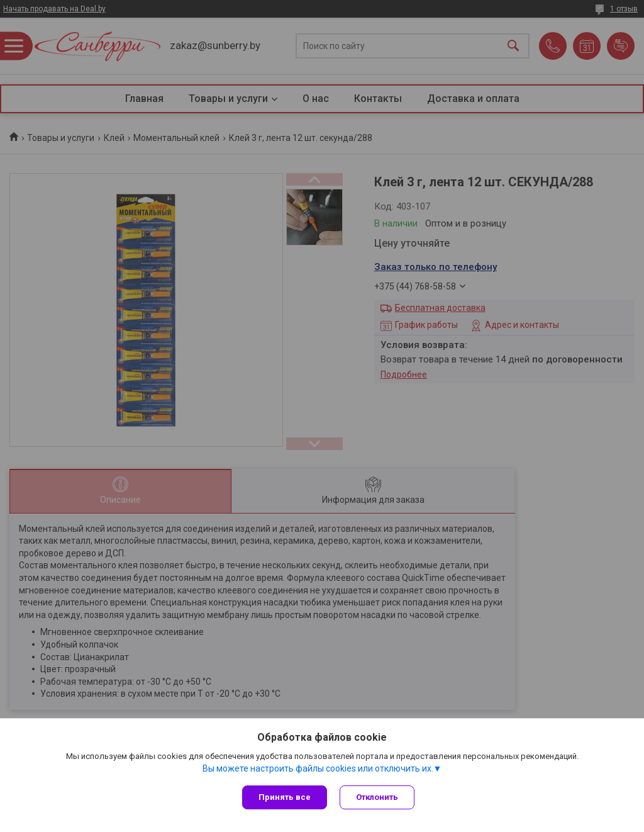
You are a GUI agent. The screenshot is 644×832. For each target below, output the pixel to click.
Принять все (285, 797)
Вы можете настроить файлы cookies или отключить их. (318, 768)
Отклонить (377, 797)
